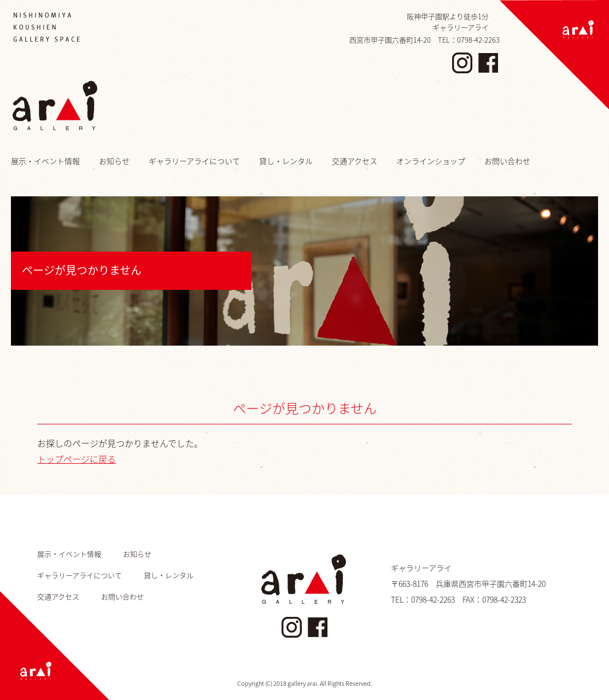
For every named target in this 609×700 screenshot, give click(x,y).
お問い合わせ (507, 161)
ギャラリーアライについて (194, 161)
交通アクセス (355, 161)
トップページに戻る (77, 459)
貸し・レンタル (286, 161)
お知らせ (114, 161)
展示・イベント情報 (45, 161)
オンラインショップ (431, 161)
